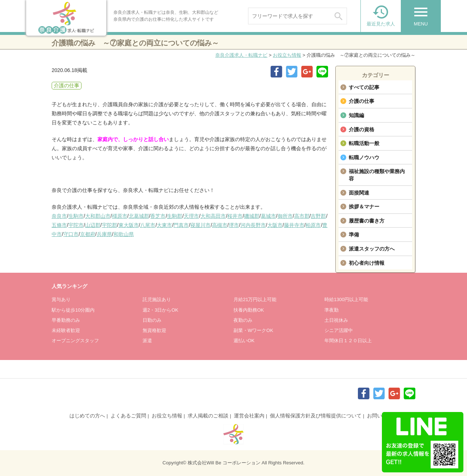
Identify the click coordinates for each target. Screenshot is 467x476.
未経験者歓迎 (66, 330)
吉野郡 (318, 216)
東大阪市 (129, 225)
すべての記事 (364, 87)
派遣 (147, 341)
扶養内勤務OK (249, 310)
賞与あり (61, 299)
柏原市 (313, 225)
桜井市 (235, 216)
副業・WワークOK (253, 330)
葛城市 (268, 216)
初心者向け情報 (367, 263)
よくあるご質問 (128, 416)
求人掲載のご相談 (208, 416)
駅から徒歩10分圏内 (73, 310)
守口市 (71, 234)
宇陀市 (76, 225)
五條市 (59, 225)
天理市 (191, 216)
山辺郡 (93, 225)
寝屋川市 (200, 225)
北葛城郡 (139, 216)
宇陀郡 (109, 225)
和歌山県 (124, 234)
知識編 (356, 115)
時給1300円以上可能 (346, 299)
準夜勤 (332, 310)
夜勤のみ (243, 320)
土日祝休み (336, 320)
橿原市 (120, 216)
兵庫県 (104, 234)
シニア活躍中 (339, 330)
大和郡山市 (98, 216)
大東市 (164, 225)
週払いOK (244, 341)
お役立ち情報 (287, 55)
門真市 (181, 225)
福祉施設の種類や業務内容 (377, 175)
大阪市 (275, 225)
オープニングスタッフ (75, 341)
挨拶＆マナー (364, 207)
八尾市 (148, 225)
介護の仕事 (362, 101)
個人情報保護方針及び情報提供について (316, 416)
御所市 (285, 216)
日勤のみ (152, 320)
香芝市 (158, 216)
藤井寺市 (294, 225)
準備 (354, 235)
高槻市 (220, 225)
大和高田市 (213, 216)
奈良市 (59, 216)
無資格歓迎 (154, 330)
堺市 (234, 225)
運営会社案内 (249, 416)
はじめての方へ (87, 416)
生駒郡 (175, 216)
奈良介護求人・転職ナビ (241, 55)
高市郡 (302, 216)
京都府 (88, 234)
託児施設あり (157, 299)
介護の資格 (362, 129)
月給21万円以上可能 (255, 299)
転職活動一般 (364, 143)
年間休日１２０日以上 (348, 341)
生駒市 (76, 216)
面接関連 (359, 193)
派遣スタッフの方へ (372, 249)
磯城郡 (252, 216)
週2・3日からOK (160, 310)
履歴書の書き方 (367, 221)
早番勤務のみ (66, 320)
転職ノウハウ (364, 157)
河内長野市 (253, 225)
